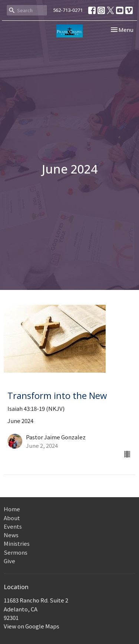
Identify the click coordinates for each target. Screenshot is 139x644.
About (12, 518)
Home (12, 509)
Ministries (17, 543)
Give (9, 561)
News (11, 535)
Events (13, 526)
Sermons (16, 552)
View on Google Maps (32, 626)
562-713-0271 (68, 10)
